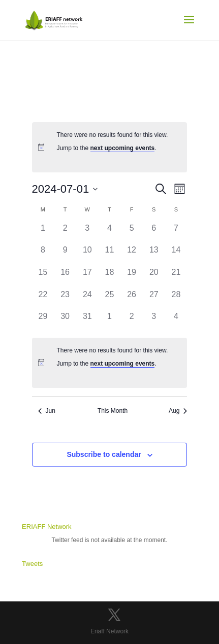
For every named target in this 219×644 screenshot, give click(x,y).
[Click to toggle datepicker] (65, 189)
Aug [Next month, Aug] (178, 411)
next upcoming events (123, 148)
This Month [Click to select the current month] (113, 411)
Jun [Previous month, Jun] (47, 411)
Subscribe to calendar (104, 454)
